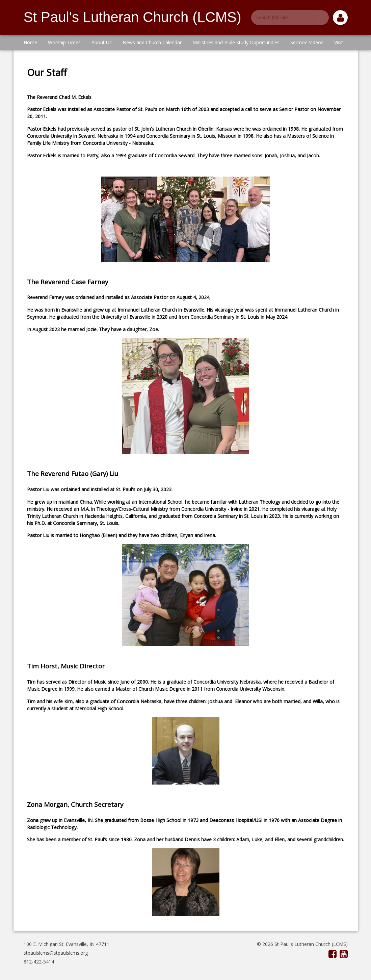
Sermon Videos (307, 42)
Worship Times (64, 42)
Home (30, 42)
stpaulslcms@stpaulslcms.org (56, 953)
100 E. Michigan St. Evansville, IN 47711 (67, 944)
